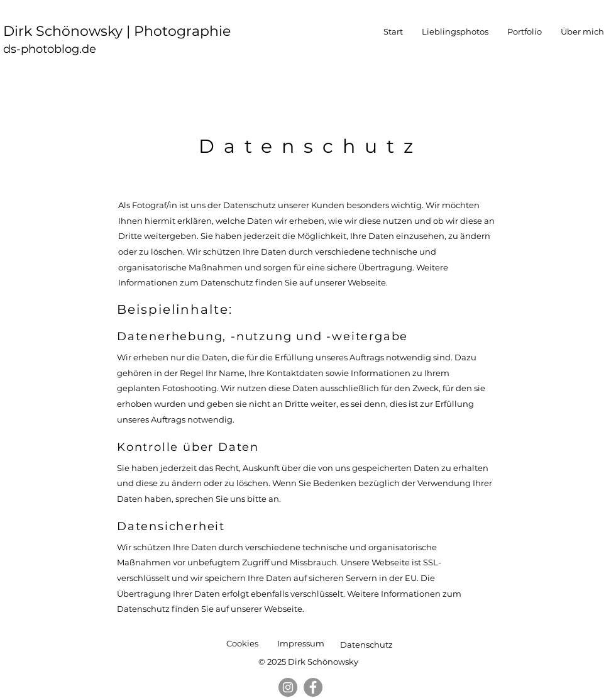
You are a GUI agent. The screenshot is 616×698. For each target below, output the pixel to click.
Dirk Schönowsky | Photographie (119, 31)
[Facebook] (313, 687)
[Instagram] (288, 687)
